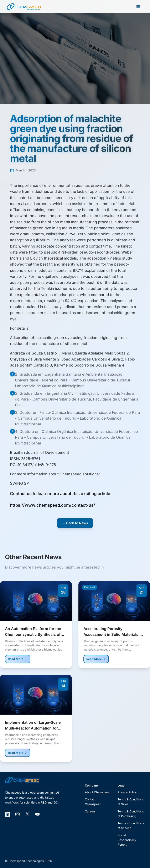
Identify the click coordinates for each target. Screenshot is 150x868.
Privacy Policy (127, 792)
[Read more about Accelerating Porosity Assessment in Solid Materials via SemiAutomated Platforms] (114, 627)
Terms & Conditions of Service (131, 826)
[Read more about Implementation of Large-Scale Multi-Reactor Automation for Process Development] (36, 721)
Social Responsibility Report (127, 840)
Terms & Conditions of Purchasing (131, 814)
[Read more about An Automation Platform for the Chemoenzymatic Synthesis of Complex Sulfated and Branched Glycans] (36, 627)
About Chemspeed (98, 792)
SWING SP (19, 483)
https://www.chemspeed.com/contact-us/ (53, 505)
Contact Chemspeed (93, 802)
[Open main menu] (138, 7)
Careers (90, 811)
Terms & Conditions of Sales (131, 802)
